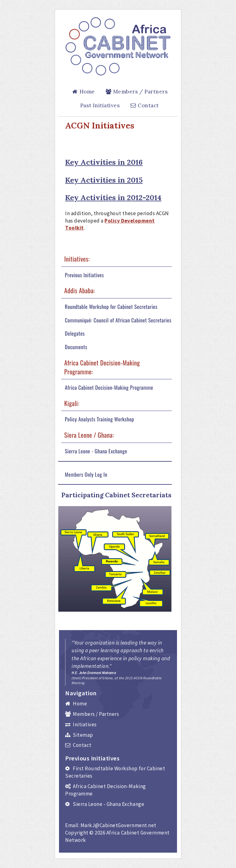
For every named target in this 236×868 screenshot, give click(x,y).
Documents (76, 347)
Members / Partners (136, 92)
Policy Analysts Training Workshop (99, 419)
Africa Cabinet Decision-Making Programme (109, 388)
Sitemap (79, 735)
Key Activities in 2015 (104, 180)
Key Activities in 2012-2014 (113, 197)
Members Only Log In (86, 475)
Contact (144, 105)
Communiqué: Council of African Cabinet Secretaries (118, 320)
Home (83, 92)
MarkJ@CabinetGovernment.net (118, 825)
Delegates (75, 333)
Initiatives (81, 724)
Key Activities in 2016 (104, 162)
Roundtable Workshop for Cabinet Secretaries (111, 307)
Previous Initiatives (84, 275)
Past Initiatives (100, 105)
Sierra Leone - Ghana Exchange (96, 451)
